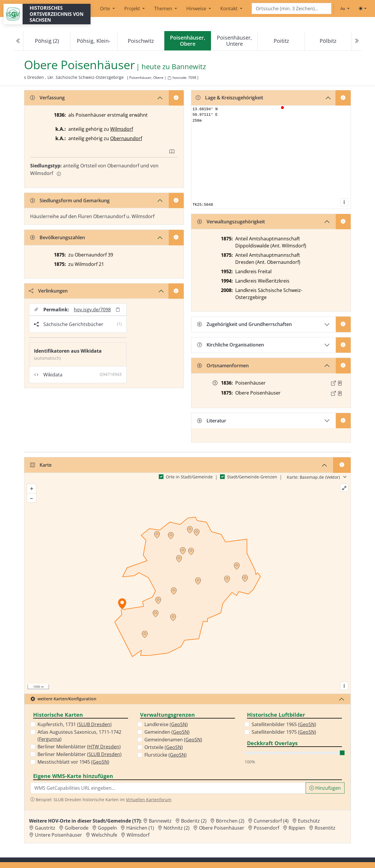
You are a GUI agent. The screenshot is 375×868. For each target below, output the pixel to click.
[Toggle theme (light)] (362, 9)
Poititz (281, 41)
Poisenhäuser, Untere (234, 41)
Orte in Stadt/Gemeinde (189, 477)
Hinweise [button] (197, 9)
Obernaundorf (126, 138)
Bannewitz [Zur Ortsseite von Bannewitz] (160, 821)
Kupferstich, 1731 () (75, 724)
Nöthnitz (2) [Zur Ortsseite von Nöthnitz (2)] (177, 828)
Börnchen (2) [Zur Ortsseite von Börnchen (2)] (230, 821)
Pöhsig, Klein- (94, 41)
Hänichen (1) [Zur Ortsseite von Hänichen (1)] (140, 828)
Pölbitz (328, 41)
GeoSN (100, 762)
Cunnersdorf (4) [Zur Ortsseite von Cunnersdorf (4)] (271, 821)
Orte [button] (105, 9)
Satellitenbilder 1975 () (284, 732)
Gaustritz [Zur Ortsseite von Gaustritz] (45, 828)
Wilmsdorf (122, 129)
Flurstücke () (166, 755)
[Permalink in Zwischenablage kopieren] (118, 310)
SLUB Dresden (94, 724)
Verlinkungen (48, 291)
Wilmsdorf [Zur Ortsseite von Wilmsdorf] (138, 835)
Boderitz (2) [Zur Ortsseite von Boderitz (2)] (194, 821)
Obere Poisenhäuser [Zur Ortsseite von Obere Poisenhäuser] (222, 828)
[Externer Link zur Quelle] (333, 383)
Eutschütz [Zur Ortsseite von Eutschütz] (309, 821)
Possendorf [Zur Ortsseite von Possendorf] (266, 828)
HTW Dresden (104, 747)
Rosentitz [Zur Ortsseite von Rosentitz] (325, 828)
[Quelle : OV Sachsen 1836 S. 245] (340, 383)
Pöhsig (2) (47, 41)
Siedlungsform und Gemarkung (70, 201)
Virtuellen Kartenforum (149, 800)
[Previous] (18, 41)
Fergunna (50, 739)
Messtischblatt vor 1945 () (73, 762)
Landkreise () (166, 724)
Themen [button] (164, 9)
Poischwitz (141, 41)
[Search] (292, 9)
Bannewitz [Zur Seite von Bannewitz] (189, 67)
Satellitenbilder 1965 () (284, 724)
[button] (340, 383)
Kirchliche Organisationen (231, 345)
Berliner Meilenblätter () (79, 747)
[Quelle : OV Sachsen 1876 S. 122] (340, 393)
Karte (41, 465)
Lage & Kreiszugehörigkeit (229, 98)
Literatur (212, 421)
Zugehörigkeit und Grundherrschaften (244, 324)
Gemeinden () (167, 732)
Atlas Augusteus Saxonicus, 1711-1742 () (79, 735)
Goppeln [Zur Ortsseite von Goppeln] (107, 828)
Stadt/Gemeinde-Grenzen (252, 477)
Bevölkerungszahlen (58, 237)
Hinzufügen (325, 788)
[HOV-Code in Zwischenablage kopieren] (169, 78)
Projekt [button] (133, 9)
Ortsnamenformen (223, 366)
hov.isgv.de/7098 (92, 310)
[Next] (357, 41)
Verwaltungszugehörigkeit (231, 222)
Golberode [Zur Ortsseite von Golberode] (77, 828)
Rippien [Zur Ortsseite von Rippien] (297, 828)
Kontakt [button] (230, 9)
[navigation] (187, 41)
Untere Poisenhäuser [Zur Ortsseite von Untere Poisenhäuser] (58, 835)
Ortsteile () (164, 747)
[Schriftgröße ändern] (345, 9)
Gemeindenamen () (173, 740)
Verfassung (47, 98)
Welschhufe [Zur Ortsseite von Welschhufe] (104, 835)
